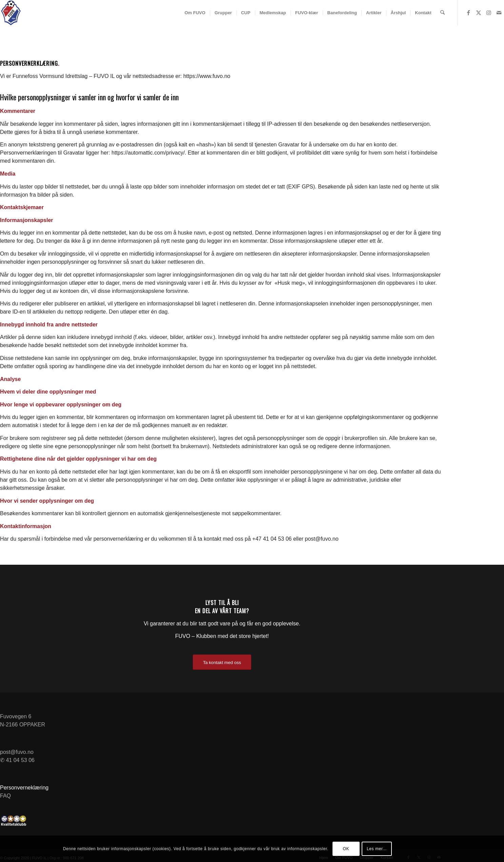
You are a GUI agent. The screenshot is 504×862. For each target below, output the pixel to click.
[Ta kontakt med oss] (222, 662)
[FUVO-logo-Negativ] (11, 13)
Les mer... (377, 849)
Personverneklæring (24, 788)
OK (346, 849)
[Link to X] (479, 13)
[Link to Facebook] (468, 13)
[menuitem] (195, 13)
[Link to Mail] (499, 13)
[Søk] (442, 13)
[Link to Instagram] (489, 13)
